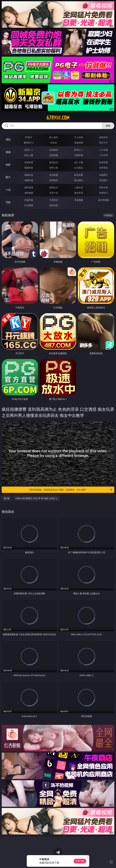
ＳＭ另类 (103, 155)
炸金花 (54, 143)
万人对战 (79, 137)
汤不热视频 (103, 200)
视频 (8, 152)
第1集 (7, 498)
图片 (8, 177)
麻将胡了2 (29, 143)
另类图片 (103, 180)
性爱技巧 (103, 193)
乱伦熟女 (79, 168)
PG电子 (29, 137)
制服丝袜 (29, 168)
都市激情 (29, 187)
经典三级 (54, 168)
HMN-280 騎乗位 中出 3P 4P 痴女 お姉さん (37, 498)
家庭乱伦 (54, 187)
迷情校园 (29, 193)
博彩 (8, 140)
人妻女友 (79, 187)
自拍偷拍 (54, 150)
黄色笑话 (79, 193)
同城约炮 (29, 200)
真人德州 (54, 137)
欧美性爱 (103, 162)
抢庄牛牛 (103, 143)
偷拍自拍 (54, 162)
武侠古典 (103, 187)
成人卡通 (79, 162)
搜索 (108, 126)
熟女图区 (79, 180)
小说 (8, 190)
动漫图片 (103, 175)
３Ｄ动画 (103, 150)
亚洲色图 (54, 175)
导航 (8, 202)
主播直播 (79, 155)
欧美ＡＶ (79, 150)
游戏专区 (103, 137)
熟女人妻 (29, 155)
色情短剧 (54, 205)
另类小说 (54, 193)
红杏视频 (29, 205)
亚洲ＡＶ (29, 150)
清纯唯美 (54, 180)
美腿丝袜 (29, 180)
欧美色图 (79, 175)
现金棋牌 (79, 143)
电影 (8, 165)
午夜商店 (54, 200)
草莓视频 (79, 200)
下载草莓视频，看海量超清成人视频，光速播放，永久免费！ (71, 490)
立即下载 (80, 861)
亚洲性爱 (29, 162)
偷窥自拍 (29, 175)
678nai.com (58, 118)
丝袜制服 (54, 155)
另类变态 (103, 168)
